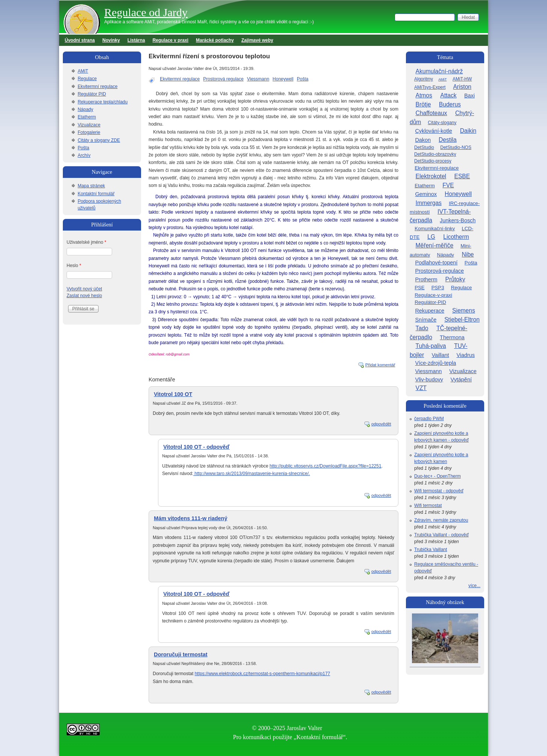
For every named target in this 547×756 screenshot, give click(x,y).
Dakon (423, 140)
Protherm (426, 279)
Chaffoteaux (432, 113)
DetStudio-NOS (456, 147)
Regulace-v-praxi (433, 295)
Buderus (450, 104)
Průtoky (455, 279)
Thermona (452, 337)
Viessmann (258, 79)
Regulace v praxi (170, 40)
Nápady (85, 109)
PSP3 (438, 288)
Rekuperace (430, 311)
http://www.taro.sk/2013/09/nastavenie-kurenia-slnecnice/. (252, 474)
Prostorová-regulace (439, 271)
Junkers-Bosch (458, 220)
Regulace (87, 79)
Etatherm (87, 117)
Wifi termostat (428, 506)
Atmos (424, 95)
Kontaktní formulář (96, 194)
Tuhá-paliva (431, 346)
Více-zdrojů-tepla (435, 363)
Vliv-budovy (429, 380)
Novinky (111, 40)
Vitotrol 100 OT (173, 394)
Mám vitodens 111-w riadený (191, 518)
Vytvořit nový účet (84, 289)
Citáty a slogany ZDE (99, 140)
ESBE (462, 176)
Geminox (426, 194)
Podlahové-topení (436, 263)
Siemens (464, 310)
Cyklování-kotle (433, 131)
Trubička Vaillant (431, 550)
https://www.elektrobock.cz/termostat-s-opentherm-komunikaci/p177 (262, 674)
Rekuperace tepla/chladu (103, 102)
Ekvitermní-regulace (437, 168)
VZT (421, 388)
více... (474, 586)
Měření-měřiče (435, 245)
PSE (419, 288)
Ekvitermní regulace (180, 79)
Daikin (468, 131)
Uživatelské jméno (86, 242)
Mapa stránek (91, 186)
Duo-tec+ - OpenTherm (438, 476)
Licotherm (456, 237)
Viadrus (466, 355)
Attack (448, 95)
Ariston (462, 87)
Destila (448, 140)
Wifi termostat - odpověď (439, 491)
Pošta (303, 79)
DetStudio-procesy (433, 161)
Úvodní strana (80, 40)
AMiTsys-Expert (430, 87)
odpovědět (381, 424)
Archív (84, 155)
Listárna (136, 40)
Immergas (429, 203)
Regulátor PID (92, 94)
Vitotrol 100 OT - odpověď (196, 447)
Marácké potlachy (215, 40)
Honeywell (283, 79)
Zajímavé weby (258, 40)
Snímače (426, 320)
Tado (422, 328)
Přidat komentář (380, 365)
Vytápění (461, 380)
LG (431, 237)
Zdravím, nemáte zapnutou (441, 520)
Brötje (423, 104)
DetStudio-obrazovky (435, 154)
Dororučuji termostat (181, 654)
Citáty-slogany (442, 123)
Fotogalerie (89, 132)
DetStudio (424, 147)
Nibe (468, 254)
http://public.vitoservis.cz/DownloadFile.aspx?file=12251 (325, 466)
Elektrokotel (431, 176)
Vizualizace (89, 125)
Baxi (470, 96)
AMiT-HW (462, 79)
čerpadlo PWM (429, 419)
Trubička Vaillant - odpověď (441, 535)
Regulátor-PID (430, 302)
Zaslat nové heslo (84, 296)
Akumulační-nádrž (439, 71)
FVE (448, 185)
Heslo (74, 266)
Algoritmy (424, 79)
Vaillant (440, 355)
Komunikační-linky (435, 228)
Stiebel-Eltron (462, 320)
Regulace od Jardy (146, 12)
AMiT (83, 71)
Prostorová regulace (223, 79)
